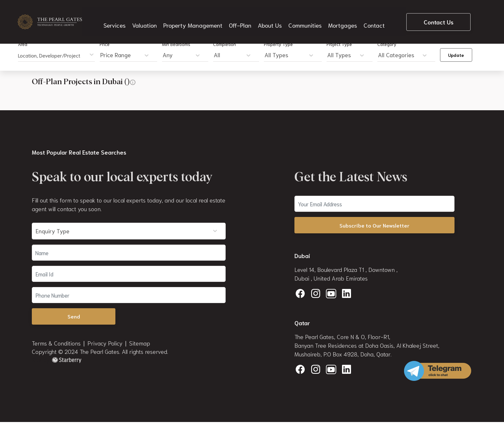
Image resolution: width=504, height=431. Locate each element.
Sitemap (140, 344)
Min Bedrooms (176, 44)
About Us (270, 18)
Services (117, 18)
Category (387, 44)
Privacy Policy (105, 344)
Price (105, 44)
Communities (305, 18)
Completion (225, 44)
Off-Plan (240, 18)
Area (23, 44)
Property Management (194, 18)
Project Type (339, 44)
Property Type (278, 44)
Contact (372, 18)
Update (456, 55)
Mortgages (342, 18)
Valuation (146, 18)
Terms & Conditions (56, 344)
